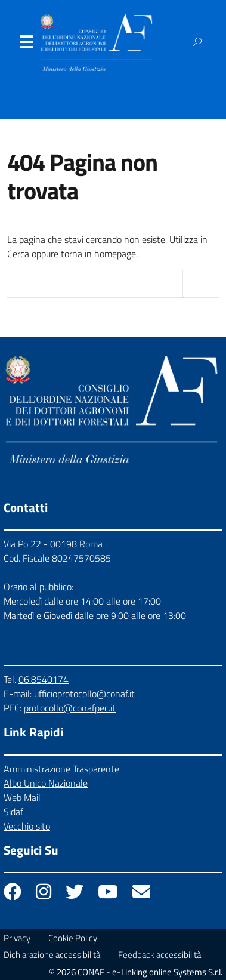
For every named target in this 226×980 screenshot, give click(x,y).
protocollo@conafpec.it (70, 708)
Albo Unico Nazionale (46, 783)
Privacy (17, 938)
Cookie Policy (73, 938)
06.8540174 (44, 679)
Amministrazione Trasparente (61, 769)
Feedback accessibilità (160, 955)
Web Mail (22, 797)
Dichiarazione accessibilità (52, 955)
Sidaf (13, 812)
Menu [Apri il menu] (26, 45)
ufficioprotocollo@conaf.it (84, 694)
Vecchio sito (27, 826)
